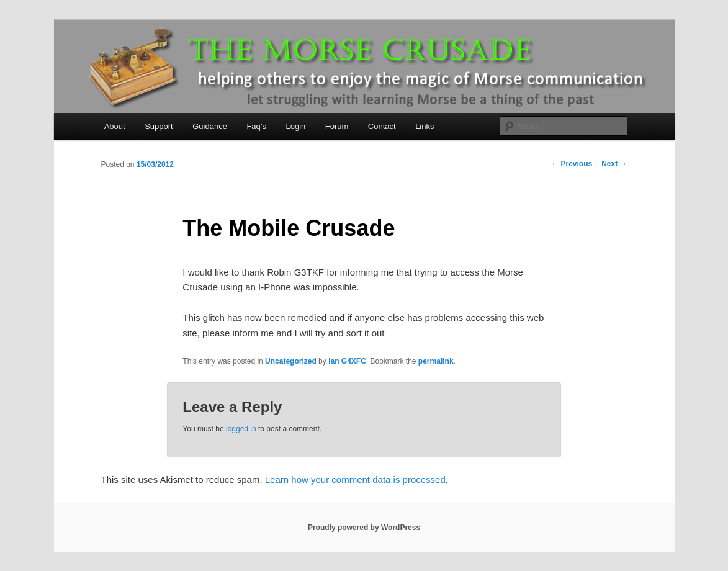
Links (425, 126)
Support (159, 126)
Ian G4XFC (347, 361)
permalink (436, 361)
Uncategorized (291, 361)
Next (614, 164)
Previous (572, 164)
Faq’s (256, 126)
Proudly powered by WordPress (364, 528)
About (115, 126)
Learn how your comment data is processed (355, 479)
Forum (337, 126)
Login (295, 126)
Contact (382, 126)
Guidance (210, 126)
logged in (241, 429)
